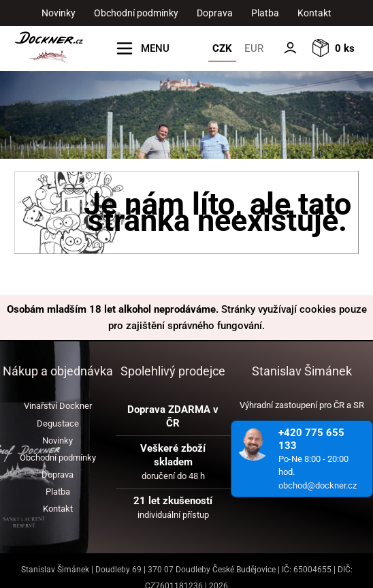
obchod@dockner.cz (318, 485)
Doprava (215, 13)
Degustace (58, 423)
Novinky (59, 13)
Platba (265, 13)
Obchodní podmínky (136, 13)
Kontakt (314, 13)
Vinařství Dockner (58, 406)
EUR (254, 48)
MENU (155, 48)
